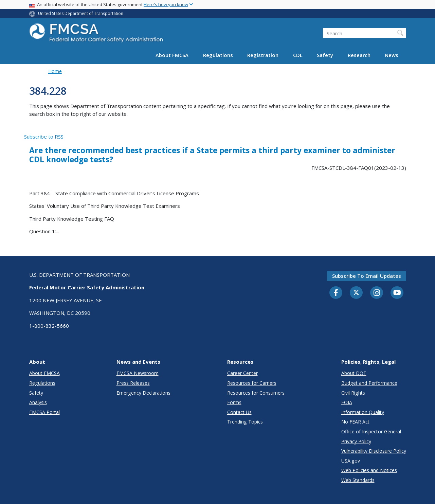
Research (359, 55)
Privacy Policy (356, 441)
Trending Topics (245, 422)
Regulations (218, 55)
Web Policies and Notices (369, 470)
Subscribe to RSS (44, 137)
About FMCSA (172, 55)
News (392, 55)
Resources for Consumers (256, 393)
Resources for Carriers (252, 383)
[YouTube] (397, 293)
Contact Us (239, 412)
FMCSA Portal (44, 412)
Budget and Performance (369, 383)
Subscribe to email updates (367, 276)
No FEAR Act (355, 422)
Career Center (242, 373)
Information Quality (363, 412)
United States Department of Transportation (81, 13)
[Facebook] (336, 293)
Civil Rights (353, 393)
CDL (298, 55)
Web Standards (358, 480)
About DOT (354, 373)
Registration (263, 55)
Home (55, 71)
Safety (325, 55)
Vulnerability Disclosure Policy (374, 451)
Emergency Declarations (143, 393)
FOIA (347, 402)
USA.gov (351, 461)
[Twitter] (356, 293)
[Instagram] (377, 293)
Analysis (38, 402)
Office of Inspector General (371, 431)
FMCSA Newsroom (138, 373)
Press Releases (133, 383)
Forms (234, 402)
